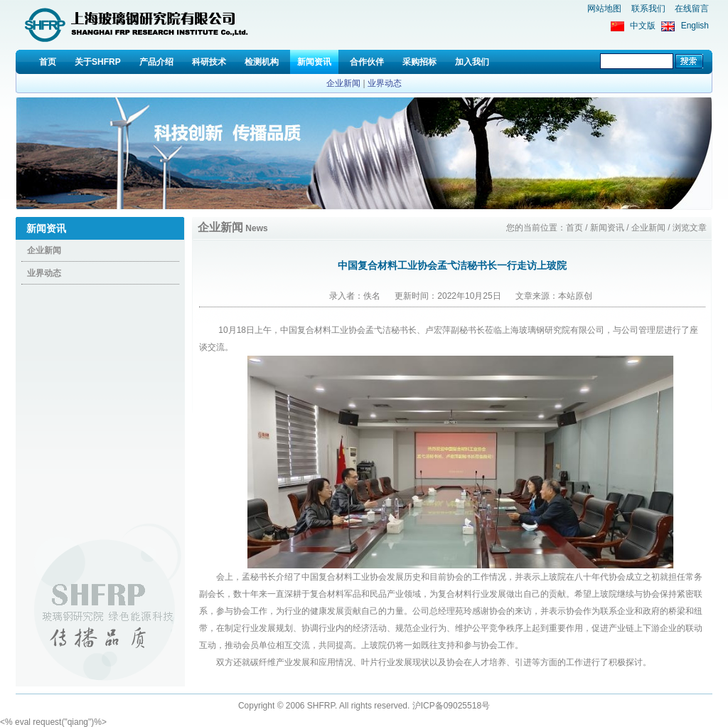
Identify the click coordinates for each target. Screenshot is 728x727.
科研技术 (209, 62)
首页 (48, 62)
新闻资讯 (314, 62)
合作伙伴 (367, 62)
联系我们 (648, 9)
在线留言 (692, 9)
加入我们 (472, 62)
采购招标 (419, 62)
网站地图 (604, 9)
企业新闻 (343, 83)
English (695, 26)
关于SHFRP (98, 62)
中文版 (643, 26)
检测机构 (262, 62)
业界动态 (385, 83)
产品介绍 (156, 62)
